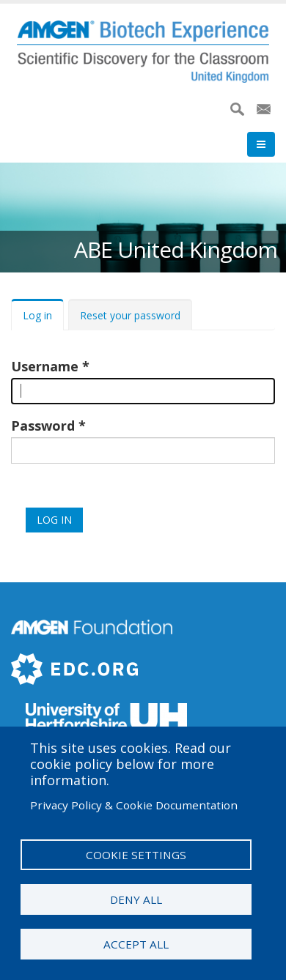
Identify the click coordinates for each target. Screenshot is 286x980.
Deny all (136, 899)
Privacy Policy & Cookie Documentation (134, 805)
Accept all (136, 944)
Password (43, 426)
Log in (37, 315)
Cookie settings (136, 855)
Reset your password (130, 315)
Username (45, 366)
